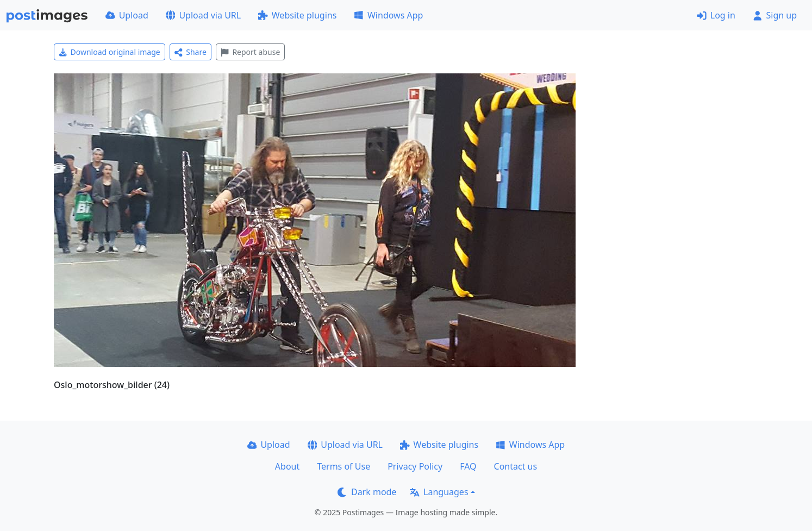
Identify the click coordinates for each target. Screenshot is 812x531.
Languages (439, 492)
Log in (716, 15)
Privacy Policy (415, 466)
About (287, 466)
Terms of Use (343, 466)
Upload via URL (203, 15)
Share (190, 52)
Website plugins (297, 15)
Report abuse (250, 52)
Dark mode (367, 492)
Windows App (388, 15)
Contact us (516, 466)
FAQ (468, 466)
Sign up (775, 15)
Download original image (110, 52)
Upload (127, 15)
